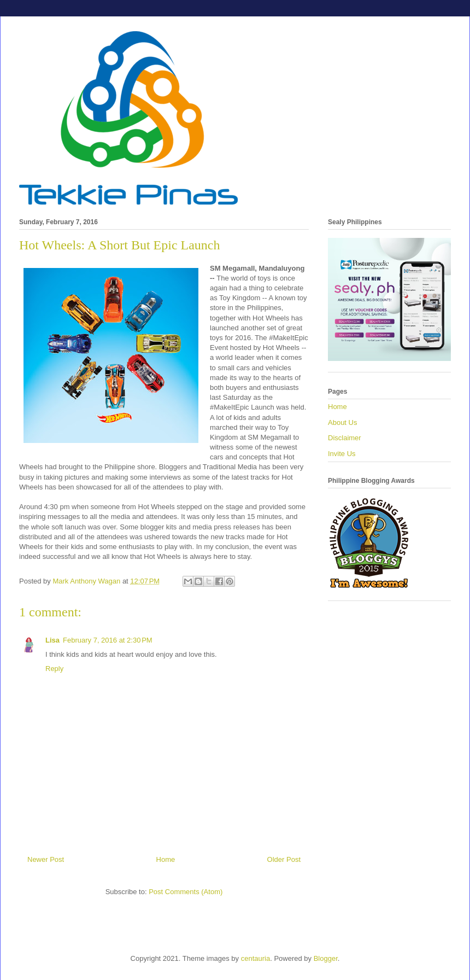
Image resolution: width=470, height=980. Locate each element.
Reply (54, 669)
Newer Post (46, 859)
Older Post (284, 859)
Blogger (326, 958)
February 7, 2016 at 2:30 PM (108, 640)
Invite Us (342, 454)
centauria (255, 958)
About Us (342, 422)
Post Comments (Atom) (186, 892)
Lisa (52, 640)
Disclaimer (345, 438)
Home (166, 859)
